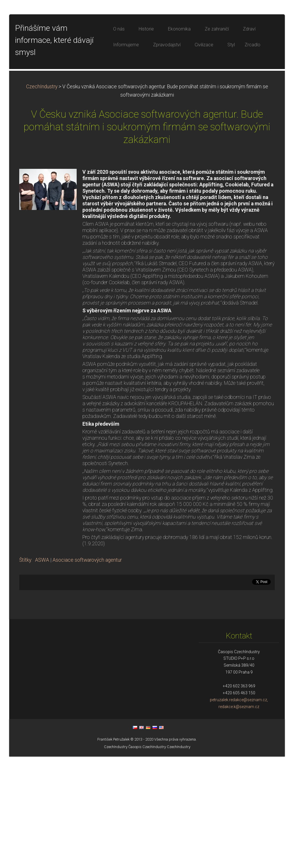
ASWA (42, 672)
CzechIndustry (42, 198)
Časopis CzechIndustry (147, 858)
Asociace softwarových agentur (87, 672)
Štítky (25, 672)
